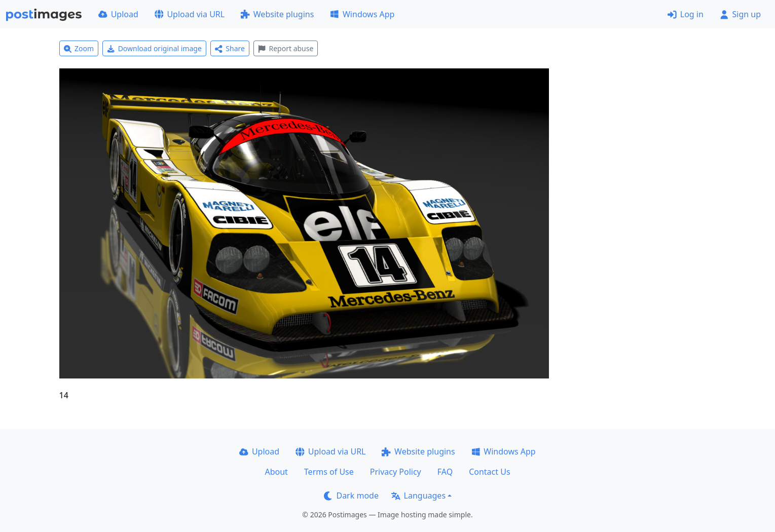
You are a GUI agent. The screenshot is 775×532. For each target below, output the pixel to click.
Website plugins (277, 14)
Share (230, 48)
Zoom (79, 48)
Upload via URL (190, 14)
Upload (118, 14)
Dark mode (351, 496)
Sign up (740, 14)
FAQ (445, 472)
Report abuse (286, 48)
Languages (418, 496)
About (276, 472)
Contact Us (489, 472)
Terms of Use (329, 472)
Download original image (154, 48)
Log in (686, 14)
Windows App (362, 14)
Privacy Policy (396, 472)
